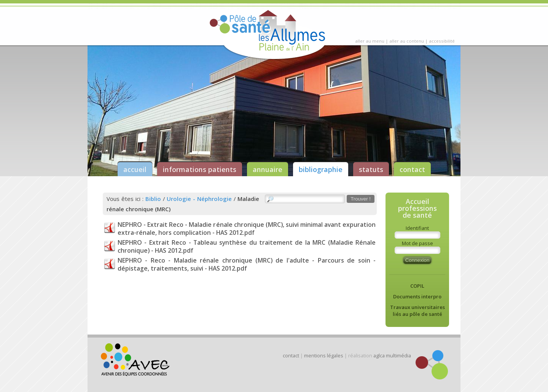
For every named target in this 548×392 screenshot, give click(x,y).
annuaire (268, 169)
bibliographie (321, 169)
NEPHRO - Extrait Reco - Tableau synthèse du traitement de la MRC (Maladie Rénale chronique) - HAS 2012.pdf (247, 246)
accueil (135, 169)
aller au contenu (407, 41)
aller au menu (370, 41)
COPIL (417, 286)
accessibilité (442, 41)
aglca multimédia (392, 355)
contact (412, 169)
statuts (371, 169)
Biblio (153, 199)
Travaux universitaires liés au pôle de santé (417, 311)
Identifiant (417, 228)
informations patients (200, 169)
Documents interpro (417, 296)
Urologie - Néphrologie (199, 199)
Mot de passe (417, 243)
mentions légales (324, 355)
